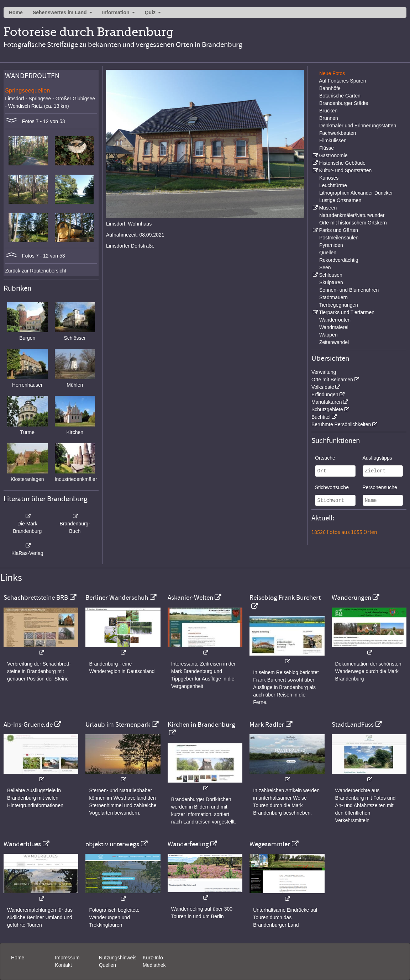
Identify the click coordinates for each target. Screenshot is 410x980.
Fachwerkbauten (338, 133)
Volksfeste (323, 387)
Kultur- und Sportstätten (345, 170)
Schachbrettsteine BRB (36, 598)
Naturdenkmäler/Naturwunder (352, 215)
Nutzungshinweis (118, 958)
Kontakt (63, 965)
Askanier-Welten (190, 598)
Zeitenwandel (334, 342)
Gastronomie (333, 155)
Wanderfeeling (188, 844)
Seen (325, 267)
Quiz (150, 12)
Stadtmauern (333, 297)
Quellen (328, 253)
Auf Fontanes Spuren (342, 81)
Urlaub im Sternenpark (118, 725)
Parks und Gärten (338, 230)
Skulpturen (331, 282)
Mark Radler (267, 725)
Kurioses (329, 178)
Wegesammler (270, 844)
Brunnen (329, 118)
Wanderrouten (335, 320)
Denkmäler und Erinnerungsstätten (358, 126)
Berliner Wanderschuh (117, 598)
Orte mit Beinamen (332, 380)
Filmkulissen (333, 141)
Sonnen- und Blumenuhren (349, 290)
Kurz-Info (153, 958)
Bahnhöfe (330, 88)
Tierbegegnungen (339, 305)
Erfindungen (325, 394)
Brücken (328, 111)
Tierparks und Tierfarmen (347, 312)
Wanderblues (22, 844)
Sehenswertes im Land (60, 12)
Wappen (328, 335)
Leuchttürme (333, 185)
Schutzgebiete (327, 409)
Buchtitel (321, 417)
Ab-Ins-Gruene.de (28, 725)
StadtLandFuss (353, 725)
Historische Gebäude (342, 163)
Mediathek (154, 965)
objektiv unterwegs (112, 844)
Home (16, 12)
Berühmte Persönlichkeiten (341, 424)
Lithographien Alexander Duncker (356, 193)
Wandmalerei (334, 327)
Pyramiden (331, 245)
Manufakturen (327, 402)
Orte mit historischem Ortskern (353, 223)
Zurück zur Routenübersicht (36, 271)
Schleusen (330, 275)
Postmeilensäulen (339, 238)
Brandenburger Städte (344, 103)
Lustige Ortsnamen (340, 200)
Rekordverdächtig (339, 260)
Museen (328, 208)
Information (116, 12)
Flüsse (327, 148)
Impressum (67, 958)
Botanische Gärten (340, 96)
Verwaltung (324, 372)
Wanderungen (351, 598)
